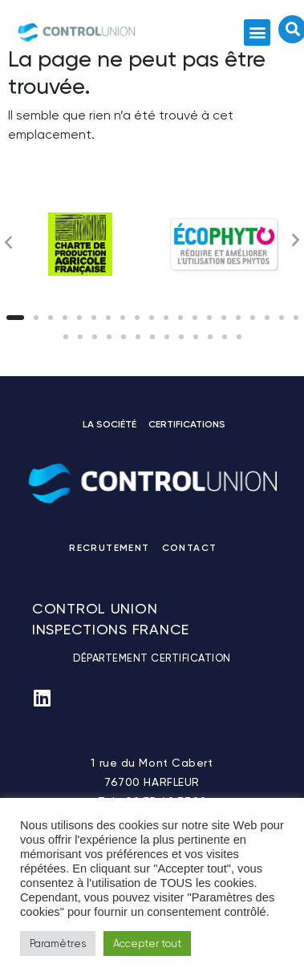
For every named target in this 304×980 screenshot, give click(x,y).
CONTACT (190, 548)
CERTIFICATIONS (187, 424)
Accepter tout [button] (147, 944)
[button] (257, 32)
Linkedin (232, 551)
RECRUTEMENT (109, 548)
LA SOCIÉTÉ (109, 424)
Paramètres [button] (58, 944)
